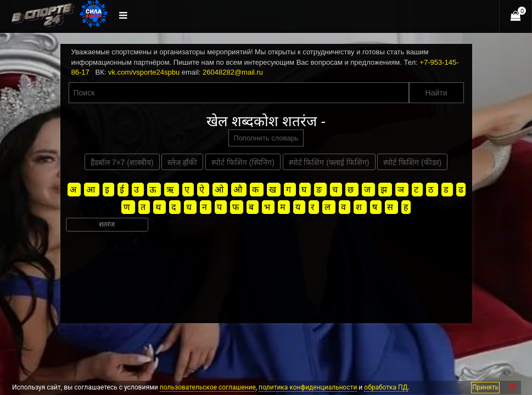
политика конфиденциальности (308, 387)
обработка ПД (386, 387)
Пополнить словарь (266, 138)
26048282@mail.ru (233, 72)
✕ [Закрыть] (513, 388)
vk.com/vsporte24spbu (144, 72)
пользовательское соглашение (208, 387)
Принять (485, 387)
